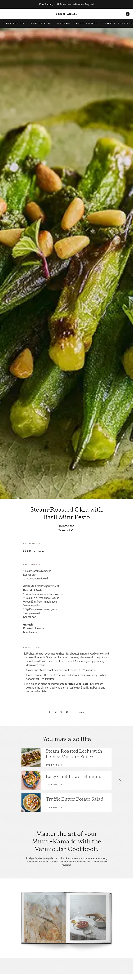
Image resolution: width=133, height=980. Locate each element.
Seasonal (64, 23)
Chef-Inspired (87, 23)
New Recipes (16, 23)
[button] (120, 781)
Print (81, 712)
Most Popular (41, 23)
